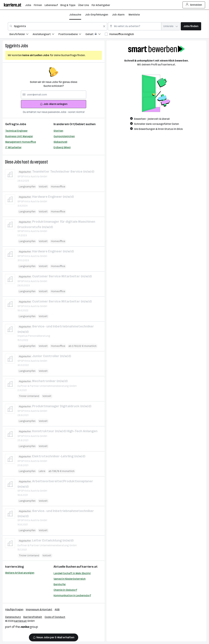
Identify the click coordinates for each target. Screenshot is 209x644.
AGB (57, 609)
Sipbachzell (60, 142)
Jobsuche (75, 15)
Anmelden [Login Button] (194, 5)
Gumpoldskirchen (64, 136)
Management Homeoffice (21, 142)
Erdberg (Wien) (62, 147)
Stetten (58, 131)
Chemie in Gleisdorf (65, 590)
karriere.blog (15, 567)
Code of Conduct (55, 617)
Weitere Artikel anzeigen (20, 573)
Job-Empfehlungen (97, 15)
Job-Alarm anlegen (54, 104)
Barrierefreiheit (33, 617)
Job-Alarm (118, 15)
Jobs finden (191, 26)
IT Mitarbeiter (13, 147)
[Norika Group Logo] (22, 628)
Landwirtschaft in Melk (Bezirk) (72, 573)
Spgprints (13, 46)
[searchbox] (54, 95)
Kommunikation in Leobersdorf (72, 595)
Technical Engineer (16, 131)
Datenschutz (13, 617)
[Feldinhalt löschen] (104, 26)
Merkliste (134, 15)
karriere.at (90, 567)
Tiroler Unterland (29, 396)
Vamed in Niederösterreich (70, 579)
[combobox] (57, 26)
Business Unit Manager (19, 136)
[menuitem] (21, 35)
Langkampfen (27, 186)
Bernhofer (60, 584)
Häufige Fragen (14, 609)
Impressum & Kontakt (39, 609)
